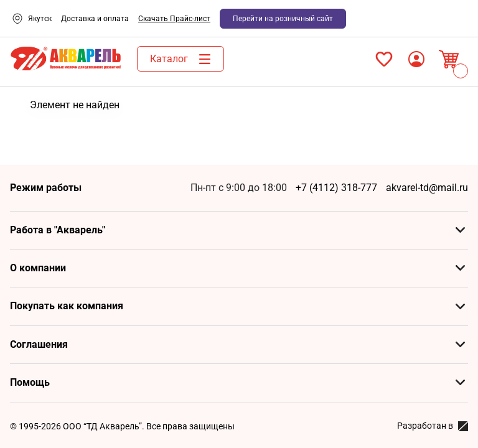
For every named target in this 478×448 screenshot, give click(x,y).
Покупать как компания (67, 306)
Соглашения (39, 344)
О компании (38, 268)
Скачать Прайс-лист (174, 19)
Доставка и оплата (95, 19)
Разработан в (433, 426)
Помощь (30, 382)
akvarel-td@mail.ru (427, 188)
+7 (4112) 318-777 (336, 188)
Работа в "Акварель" (58, 230)
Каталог (184, 59)
